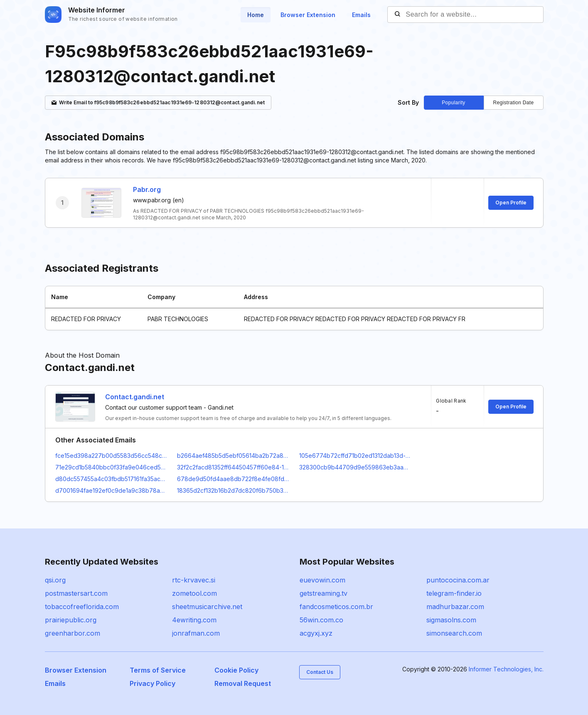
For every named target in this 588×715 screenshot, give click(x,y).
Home (256, 15)
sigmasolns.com (451, 620)
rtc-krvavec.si (194, 580)
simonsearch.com (454, 633)
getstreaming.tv (324, 593)
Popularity (453, 103)
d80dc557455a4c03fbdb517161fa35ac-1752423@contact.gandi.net (111, 479)
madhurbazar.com (455, 607)
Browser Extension (308, 15)
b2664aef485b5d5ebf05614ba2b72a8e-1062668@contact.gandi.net (233, 456)
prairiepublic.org (71, 620)
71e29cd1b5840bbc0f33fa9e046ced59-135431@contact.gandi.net (111, 467)
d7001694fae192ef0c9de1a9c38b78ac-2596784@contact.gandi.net (111, 490)
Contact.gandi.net (135, 397)
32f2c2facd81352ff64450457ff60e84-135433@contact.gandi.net (233, 467)
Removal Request (243, 683)
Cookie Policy (236, 670)
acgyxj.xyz (316, 633)
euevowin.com (322, 580)
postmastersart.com (76, 593)
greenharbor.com (73, 633)
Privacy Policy (153, 683)
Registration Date (514, 103)
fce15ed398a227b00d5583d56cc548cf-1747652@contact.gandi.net (111, 456)
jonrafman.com (196, 633)
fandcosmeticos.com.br (336, 607)
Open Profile (511, 203)
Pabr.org (147, 189)
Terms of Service (158, 670)
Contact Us (320, 672)
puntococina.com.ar (458, 580)
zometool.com (194, 593)
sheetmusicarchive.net (207, 607)
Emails (361, 15)
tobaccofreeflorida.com (82, 607)
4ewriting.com (194, 620)
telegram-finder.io (454, 593)
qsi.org (55, 580)
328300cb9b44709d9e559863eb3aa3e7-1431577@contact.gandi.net (355, 467)
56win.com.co (321, 620)
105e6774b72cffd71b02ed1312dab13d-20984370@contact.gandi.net (355, 456)
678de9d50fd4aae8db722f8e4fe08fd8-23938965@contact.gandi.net (233, 479)
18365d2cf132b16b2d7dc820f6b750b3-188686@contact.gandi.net (233, 490)
